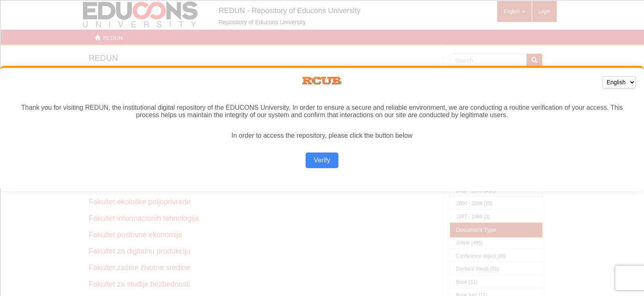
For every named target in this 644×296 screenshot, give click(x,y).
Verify (322, 160)
